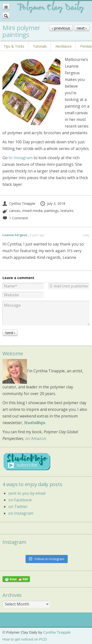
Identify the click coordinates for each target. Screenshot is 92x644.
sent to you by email (27, 493)
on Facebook (20, 500)
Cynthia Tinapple (19, 203)
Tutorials (40, 46)
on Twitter (18, 507)
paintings (52, 211)
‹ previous (61, 28)
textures (67, 211)
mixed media (32, 211)
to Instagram (21, 158)
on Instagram (21, 513)
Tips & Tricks (14, 46)
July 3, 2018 (53, 203)
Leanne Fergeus (15, 235)
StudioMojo (35, 423)
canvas (15, 211)
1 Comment (15, 218)
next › (82, 28)
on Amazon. (36, 438)
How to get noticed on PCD (25, 639)
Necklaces (64, 46)
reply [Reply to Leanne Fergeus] (86, 235)
